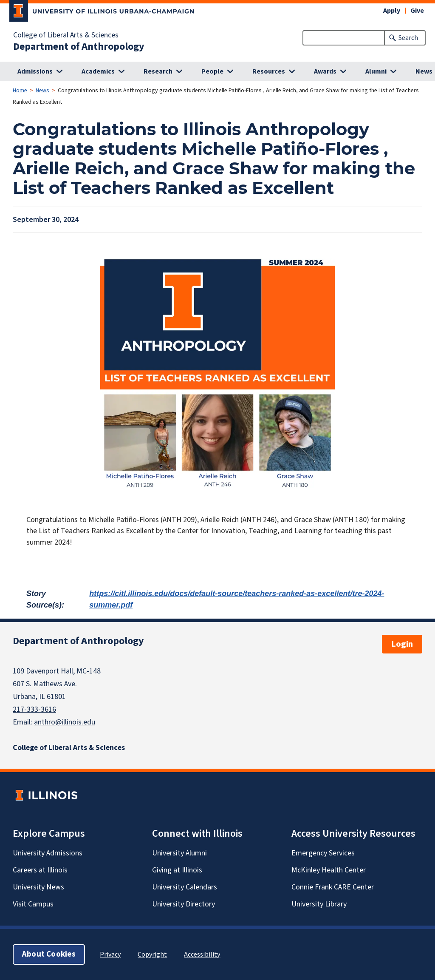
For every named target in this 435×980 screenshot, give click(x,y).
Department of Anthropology (79, 47)
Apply (392, 11)
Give (417, 11)
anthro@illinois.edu (65, 722)
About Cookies (49, 954)
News (42, 91)
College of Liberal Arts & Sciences (66, 35)
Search (408, 38)
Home (20, 91)
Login (402, 644)
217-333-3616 (34, 709)
